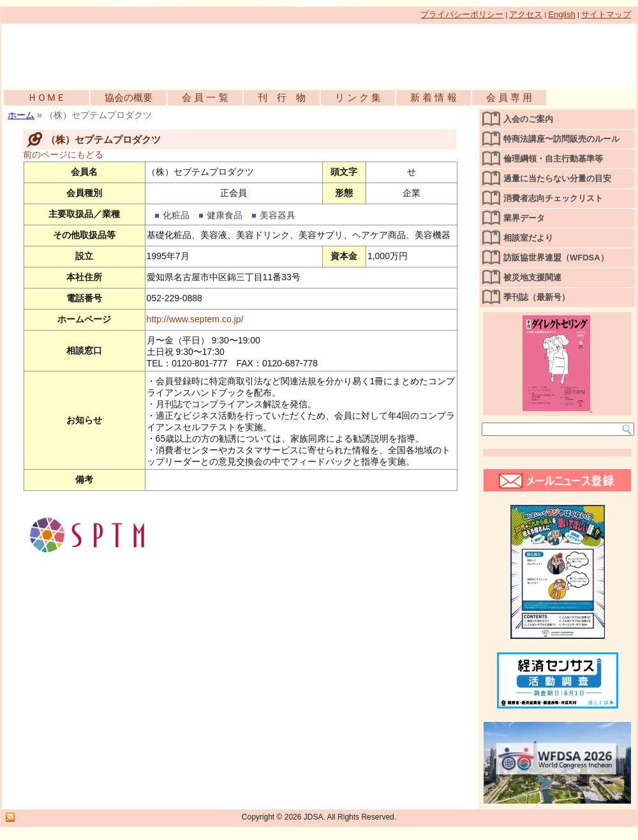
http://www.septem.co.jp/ (195, 319)
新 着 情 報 (434, 97)
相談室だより (528, 238)
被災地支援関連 (532, 277)
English (562, 14)
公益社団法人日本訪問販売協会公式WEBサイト (148, 52)
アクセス (526, 14)
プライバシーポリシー (462, 14)
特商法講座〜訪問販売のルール (561, 139)
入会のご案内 (528, 119)
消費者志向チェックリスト (553, 198)
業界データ (524, 218)
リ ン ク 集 (358, 97)
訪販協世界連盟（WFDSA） (556, 258)
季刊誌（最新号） (537, 297)
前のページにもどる (63, 154)
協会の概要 (129, 97)
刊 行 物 (282, 97)
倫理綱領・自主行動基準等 (553, 159)
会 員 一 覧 (205, 97)
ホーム (21, 115)
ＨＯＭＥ (47, 97)
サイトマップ (606, 14)
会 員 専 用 (509, 97)
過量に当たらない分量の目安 (557, 178)
